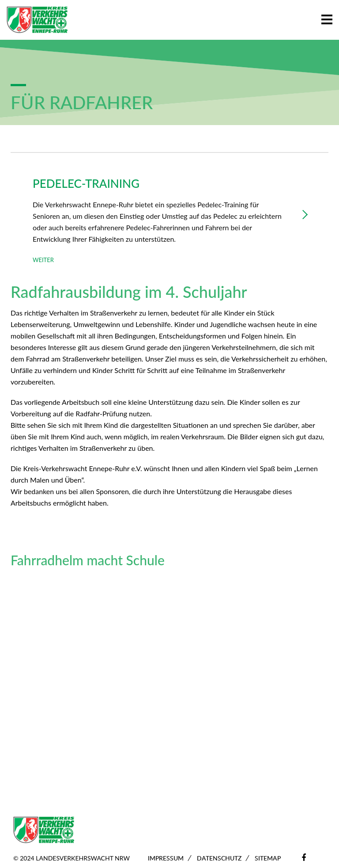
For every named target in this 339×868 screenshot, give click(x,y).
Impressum (166, 858)
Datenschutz (219, 858)
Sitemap (268, 858)
